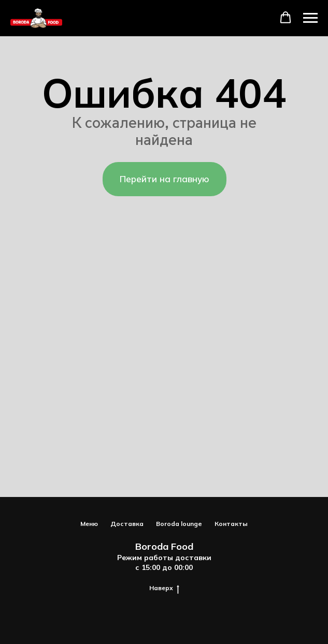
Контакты (231, 524)
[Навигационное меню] (310, 18)
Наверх (164, 588)
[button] (286, 18)
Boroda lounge (179, 524)
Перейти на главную (165, 179)
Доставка (127, 524)
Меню (89, 524)
